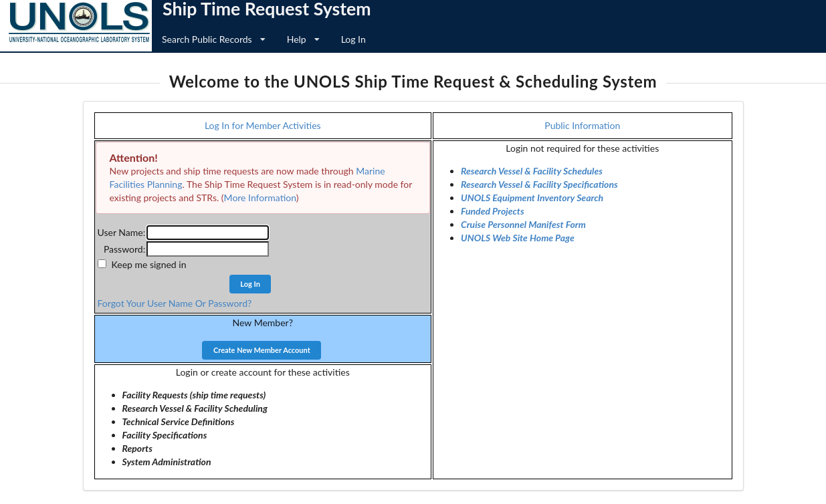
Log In (353, 39)
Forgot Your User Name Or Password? (175, 303)
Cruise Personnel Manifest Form (523, 224)
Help (303, 39)
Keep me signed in (149, 264)
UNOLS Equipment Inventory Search (532, 198)
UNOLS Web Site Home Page (518, 238)
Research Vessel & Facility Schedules (532, 171)
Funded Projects (493, 211)
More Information (260, 198)
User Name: (122, 232)
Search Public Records (214, 39)
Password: (124, 249)
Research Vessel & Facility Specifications (539, 184)
